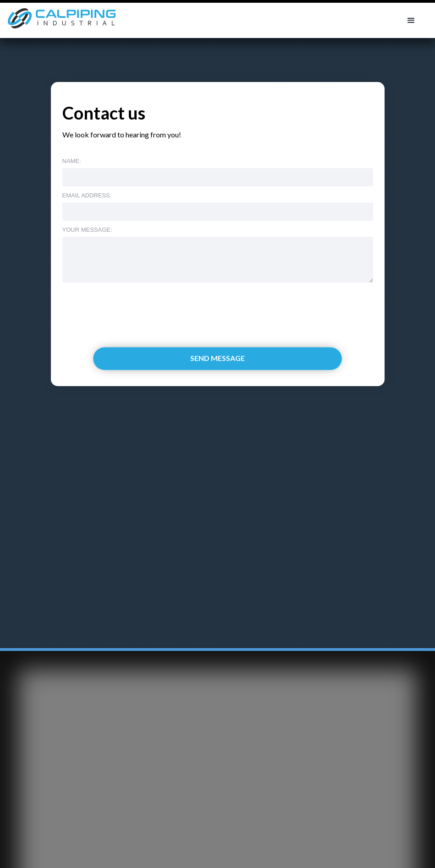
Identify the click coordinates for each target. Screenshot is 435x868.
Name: (72, 161)
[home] (61, 20)
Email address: (87, 195)
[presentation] (132, 305)
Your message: (87, 230)
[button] (411, 21)
